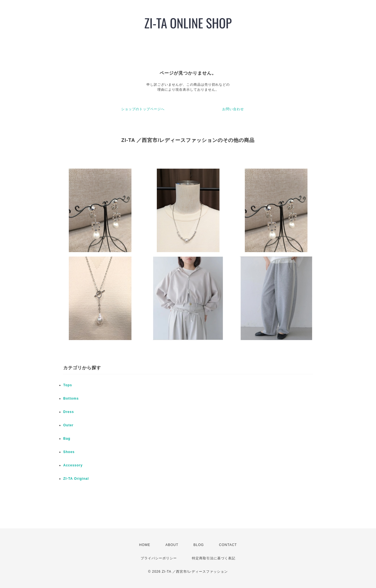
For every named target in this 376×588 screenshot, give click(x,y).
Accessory (73, 465)
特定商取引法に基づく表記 (214, 558)
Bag (67, 439)
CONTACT (228, 545)
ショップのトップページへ (143, 109)
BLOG (199, 545)
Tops (68, 385)
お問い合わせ (233, 109)
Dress (69, 412)
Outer (68, 425)
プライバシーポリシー (159, 558)
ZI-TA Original (76, 479)
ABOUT (172, 545)
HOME (145, 545)
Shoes (69, 452)
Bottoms (71, 398)
